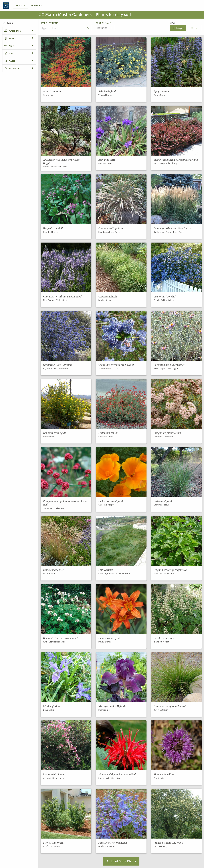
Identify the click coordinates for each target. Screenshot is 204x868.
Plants (21, 5)
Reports (36, 5)
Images (178, 28)
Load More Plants (121, 861)
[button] (66, 70)
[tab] (19, 31)
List (194, 28)
